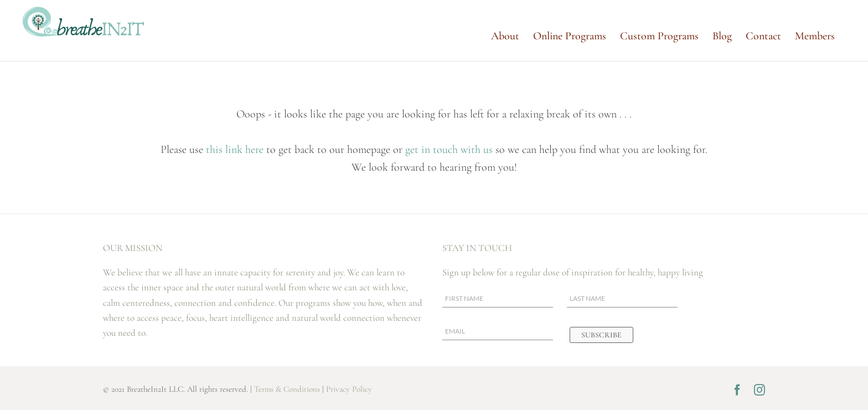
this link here (236, 150)
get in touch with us (449, 150)
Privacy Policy (349, 389)
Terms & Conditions (287, 389)
